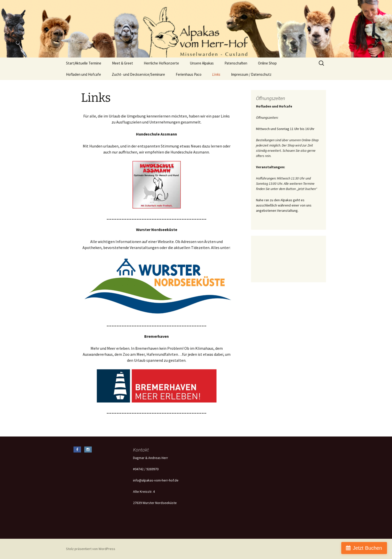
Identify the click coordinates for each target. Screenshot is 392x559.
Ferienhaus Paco (189, 74)
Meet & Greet (122, 63)
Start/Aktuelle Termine (84, 63)
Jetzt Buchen (367, 548)
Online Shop (267, 63)
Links (216, 74)
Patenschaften (236, 63)
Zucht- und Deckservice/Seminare (138, 74)
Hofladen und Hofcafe (83, 74)
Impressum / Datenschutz (251, 74)
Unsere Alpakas (202, 63)
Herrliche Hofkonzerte (161, 63)
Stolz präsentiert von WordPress (91, 549)
